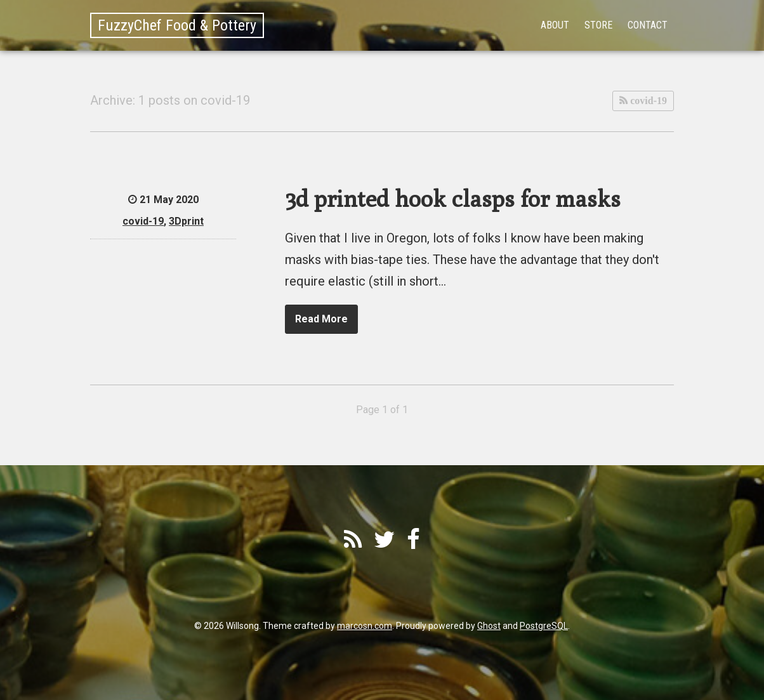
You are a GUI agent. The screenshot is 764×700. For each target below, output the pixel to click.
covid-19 (647, 101)
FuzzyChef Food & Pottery (177, 25)
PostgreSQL (544, 626)
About (555, 25)
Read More (321, 319)
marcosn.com (365, 626)
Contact (648, 25)
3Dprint (186, 221)
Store (598, 25)
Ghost (489, 626)
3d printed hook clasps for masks (453, 198)
